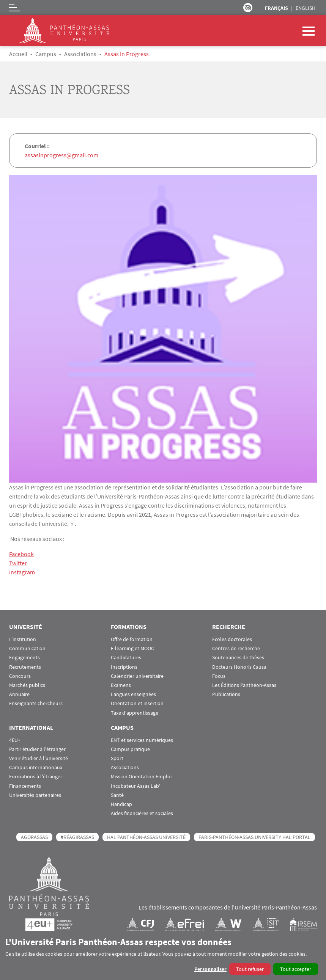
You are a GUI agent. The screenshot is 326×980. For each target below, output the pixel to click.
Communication (27, 648)
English (306, 8)
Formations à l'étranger (36, 777)
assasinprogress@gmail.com (61, 155)
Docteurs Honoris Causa (239, 667)
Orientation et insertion (137, 703)
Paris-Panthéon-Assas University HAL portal (254, 837)
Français (276, 8)
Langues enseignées (133, 694)
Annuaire (19, 694)
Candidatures (126, 658)
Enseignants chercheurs (36, 703)
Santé (117, 795)
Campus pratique (130, 749)
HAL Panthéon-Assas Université (146, 837)
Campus (46, 54)
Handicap (121, 804)
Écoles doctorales (232, 639)
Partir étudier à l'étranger (37, 749)
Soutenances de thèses (238, 658)
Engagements (24, 658)
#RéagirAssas (77, 837)
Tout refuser (250, 969)
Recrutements (25, 667)
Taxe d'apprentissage (135, 713)
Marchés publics (27, 685)
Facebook (21, 554)
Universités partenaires (35, 795)
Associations (80, 54)
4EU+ (15, 740)
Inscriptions (124, 667)
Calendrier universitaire (137, 676)
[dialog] (163, 956)
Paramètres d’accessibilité (248, 8)
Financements (25, 786)
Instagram (22, 572)
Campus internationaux (36, 768)
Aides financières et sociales (142, 813)
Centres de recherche (236, 648)
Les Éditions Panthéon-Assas (244, 685)
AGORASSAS (34, 837)
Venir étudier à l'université (39, 758)
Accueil (18, 54)
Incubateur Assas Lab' (135, 786)
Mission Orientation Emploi (141, 777)
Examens (121, 685)
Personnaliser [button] (210, 969)
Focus (219, 676)
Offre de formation (132, 639)
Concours (20, 676)
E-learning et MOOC (132, 648)
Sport (117, 758)
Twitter (18, 563)
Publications (226, 694)
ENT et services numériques (142, 740)
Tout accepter (296, 969)
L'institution (23, 639)
